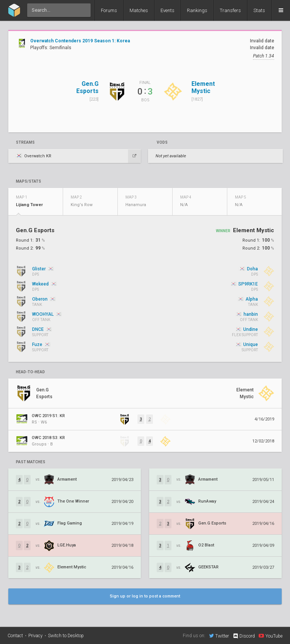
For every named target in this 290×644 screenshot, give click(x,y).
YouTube (271, 636)
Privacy (35, 636)
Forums (109, 10)
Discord (244, 636)
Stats (259, 10)
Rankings (197, 10)
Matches (139, 10)
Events (167, 10)
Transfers (230, 10)
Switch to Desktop (66, 636)
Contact (15, 636)
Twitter (219, 636)
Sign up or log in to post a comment (145, 596)
